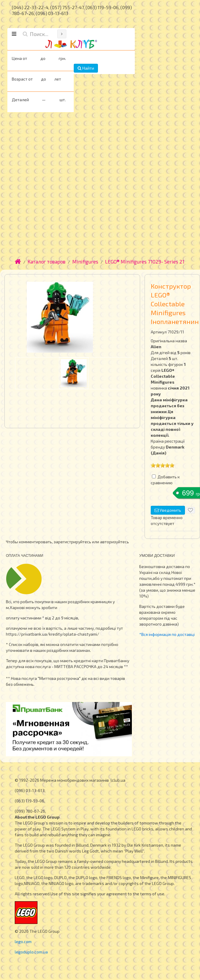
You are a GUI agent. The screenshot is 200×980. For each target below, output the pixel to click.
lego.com (23, 941)
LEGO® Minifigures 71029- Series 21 (145, 261)
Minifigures (85, 261)
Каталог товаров (47, 261)
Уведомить (168, 510)
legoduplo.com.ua (31, 952)
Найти (86, 68)
